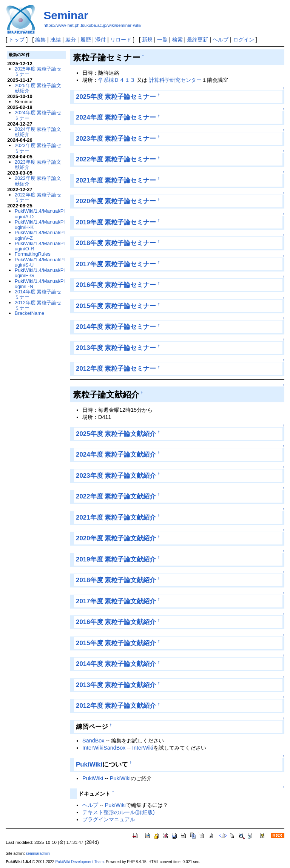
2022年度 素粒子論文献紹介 (116, 496)
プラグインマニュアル (109, 819)
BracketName (29, 313)
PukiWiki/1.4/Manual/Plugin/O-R (40, 246)
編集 (40, 40)
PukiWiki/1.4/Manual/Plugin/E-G (40, 273)
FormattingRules (33, 254)
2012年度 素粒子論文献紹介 (116, 706)
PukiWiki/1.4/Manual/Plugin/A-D (40, 214)
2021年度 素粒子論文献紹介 (116, 518)
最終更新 (197, 40)
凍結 (56, 40)
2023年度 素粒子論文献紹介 (116, 476)
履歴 (86, 40)
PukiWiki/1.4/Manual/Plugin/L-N (40, 284)
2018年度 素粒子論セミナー (116, 243)
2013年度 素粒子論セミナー (116, 348)
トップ (17, 40)
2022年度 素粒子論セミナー (116, 159)
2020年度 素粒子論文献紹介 (116, 538)
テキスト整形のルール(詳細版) (119, 812)
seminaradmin (38, 853)
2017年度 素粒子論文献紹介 (116, 601)
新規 (147, 40)
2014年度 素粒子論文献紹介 (116, 664)
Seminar (66, 15)
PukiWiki (89, 764)
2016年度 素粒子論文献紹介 (116, 622)
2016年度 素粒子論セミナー (116, 285)
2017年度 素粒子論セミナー (116, 264)
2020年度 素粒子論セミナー (116, 201)
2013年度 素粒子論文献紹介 (116, 685)
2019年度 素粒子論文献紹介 (116, 559)
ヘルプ (221, 40)
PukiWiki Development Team (80, 862)
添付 (100, 40)
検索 (177, 40)
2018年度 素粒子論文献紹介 (116, 580)
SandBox (93, 741)
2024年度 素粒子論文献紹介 (116, 455)
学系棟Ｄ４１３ (117, 80)
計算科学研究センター (175, 80)
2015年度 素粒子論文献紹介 (116, 643)
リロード (121, 40)
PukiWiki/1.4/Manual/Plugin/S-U (40, 262)
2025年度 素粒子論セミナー (116, 97)
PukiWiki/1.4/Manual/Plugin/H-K (40, 225)
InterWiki (143, 748)
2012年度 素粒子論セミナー (116, 369)
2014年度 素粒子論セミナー (116, 327)
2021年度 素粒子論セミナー (116, 180)
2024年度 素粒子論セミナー (116, 117)
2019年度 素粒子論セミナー (116, 222)
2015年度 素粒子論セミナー (116, 306)
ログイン (244, 40)
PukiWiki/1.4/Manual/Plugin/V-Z (40, 235)
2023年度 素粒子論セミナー (116, 139)
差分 (71, 40)
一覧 (162, 40)
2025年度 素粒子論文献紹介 (116, 434)
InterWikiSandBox (104, 748)
